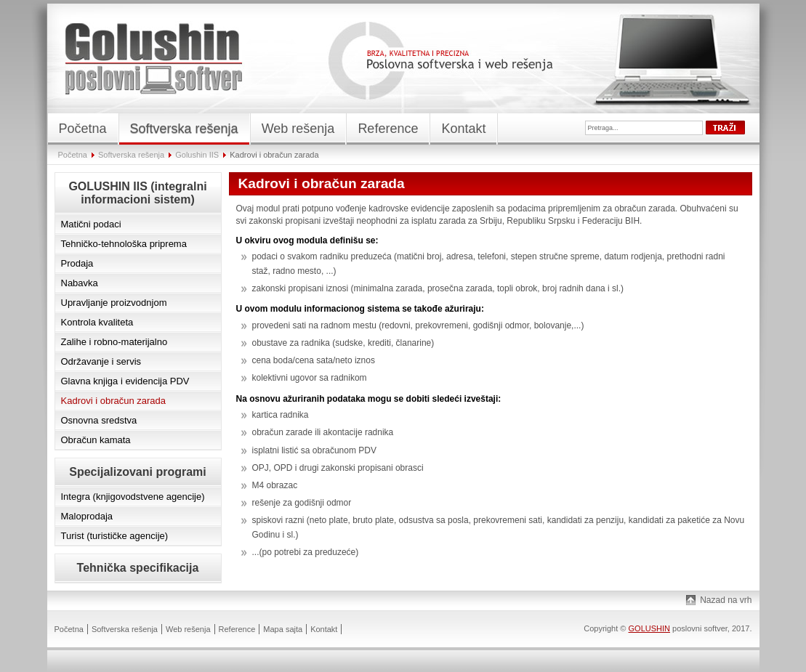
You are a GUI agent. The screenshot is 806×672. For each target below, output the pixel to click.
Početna (73, 155)
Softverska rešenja (131, 155)
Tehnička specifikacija (138, 568)
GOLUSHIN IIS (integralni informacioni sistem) (137, 193)
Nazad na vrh (726, 600)
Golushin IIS (197, 155)
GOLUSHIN (649, 628)
